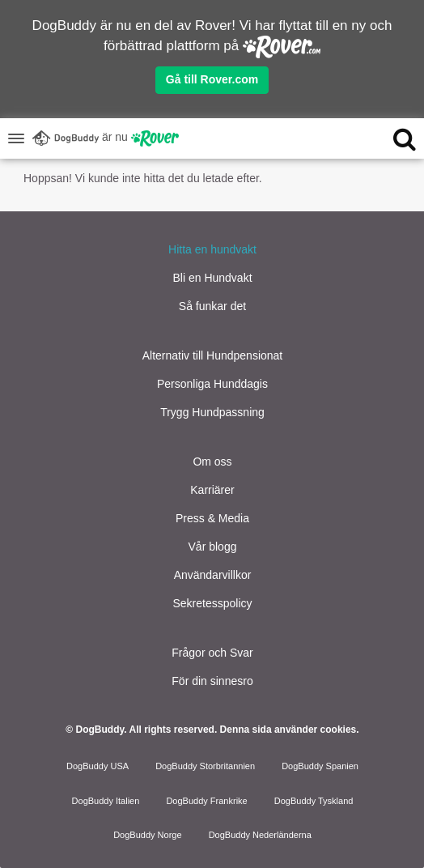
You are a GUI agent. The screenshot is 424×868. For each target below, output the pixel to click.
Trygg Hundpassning (212, 412)
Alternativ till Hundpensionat (213, 355)
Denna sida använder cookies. (290, 730)
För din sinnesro (212, 681)
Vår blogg (213, 547)
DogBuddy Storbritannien (205, 766)
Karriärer (212, 490)
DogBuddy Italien (106, 801)
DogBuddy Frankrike (206, 801)
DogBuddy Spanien (320, 766)
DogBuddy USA (98, 766)
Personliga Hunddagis (212, 384)
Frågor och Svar (212, 653)
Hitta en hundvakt (212, 249)
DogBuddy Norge (147, 835)
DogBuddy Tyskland (314, 801)
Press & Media (212, 518)
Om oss (212, 462)
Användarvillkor (213, 575)
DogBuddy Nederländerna (260, 835)
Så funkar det (212, 306)
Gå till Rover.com (212, 79)
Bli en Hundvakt (212, 278)
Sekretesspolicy (212, 603)
